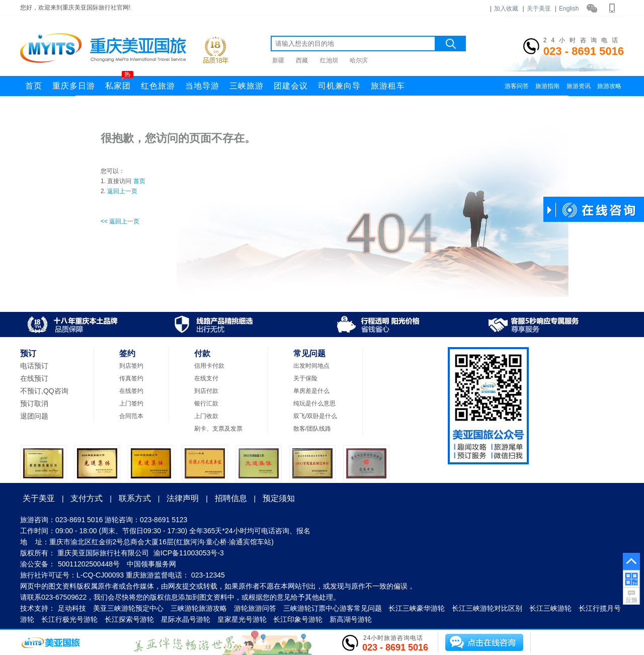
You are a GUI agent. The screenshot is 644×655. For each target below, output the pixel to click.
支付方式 (87, 498)
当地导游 (202, 86)
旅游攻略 (609, 86)
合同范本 (131, 416)
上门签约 (131, 403)
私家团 (119, 83)
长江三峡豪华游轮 (417, 608)
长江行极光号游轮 (69, 619)
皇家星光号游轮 (242, 619)
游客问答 (517, 86)
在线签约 (131, 391)
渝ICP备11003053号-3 (189, 553)
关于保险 (305, 378)
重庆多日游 (74, 86)
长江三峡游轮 (550, 608)
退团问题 (34, 416)
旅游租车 (388, 86)
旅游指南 (547, 86)
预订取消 (34, 403)
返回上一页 (122, 191)
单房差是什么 (311, 391)
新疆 (278, 60)
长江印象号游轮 (298, 619)
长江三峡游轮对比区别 (487, 608)
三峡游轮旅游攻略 (199, 608)
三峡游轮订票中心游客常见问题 (333, 608)
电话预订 (34, 366)
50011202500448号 (89, 564)
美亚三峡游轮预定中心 (128, 608)
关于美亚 (539, 9)
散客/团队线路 (312, 429)
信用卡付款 (209, 366)
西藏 (302, 60)
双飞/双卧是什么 (315, 416)
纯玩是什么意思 (314, 403)
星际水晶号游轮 (186, 619)
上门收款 (206, 416)
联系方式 (135, 498)
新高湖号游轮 (351, 619)
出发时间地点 (311, 366)
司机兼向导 (339, 86)
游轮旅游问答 (255, 608)
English (569, 9)
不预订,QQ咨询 (44, 391)
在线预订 (34, 378)
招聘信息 (231, 498)
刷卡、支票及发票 (218, 429)
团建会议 (291, 86)
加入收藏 (506, 9)
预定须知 (279, 498)
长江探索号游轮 (129, 619)
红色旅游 (158, 86)
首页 (34, 86)
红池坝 (329, 60)
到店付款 (206, 391)
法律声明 (183, 498)
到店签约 (131, 366)
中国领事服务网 (151, 564)
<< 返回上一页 (120, 221)
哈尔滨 (359, 60)
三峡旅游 (247, 86)
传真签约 (131, 378)
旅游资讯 (579, 86)
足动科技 (72, 608)
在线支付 (206, 378)
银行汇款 (206, 403)
